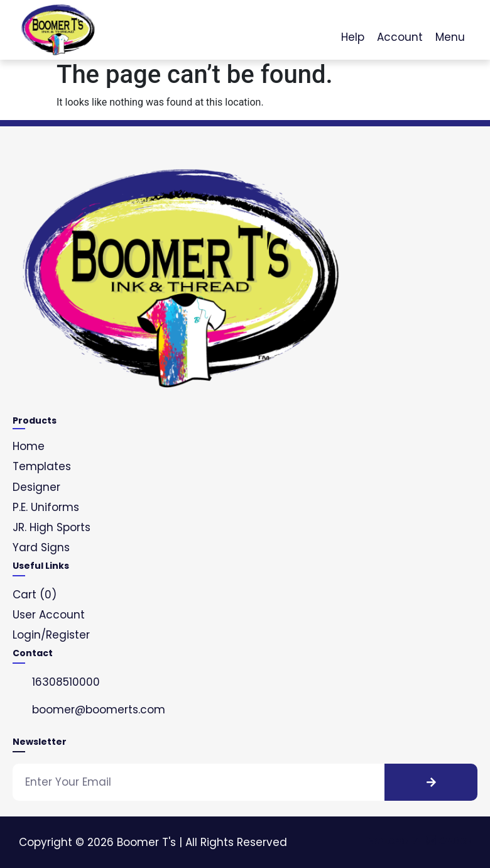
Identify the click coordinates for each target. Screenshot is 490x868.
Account (400, 37)
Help (353, 37)
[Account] (400, 23)
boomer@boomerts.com (99, 710)
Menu (450, 37)
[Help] (353, 23)
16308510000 (66, 682)
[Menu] (450, 23)
